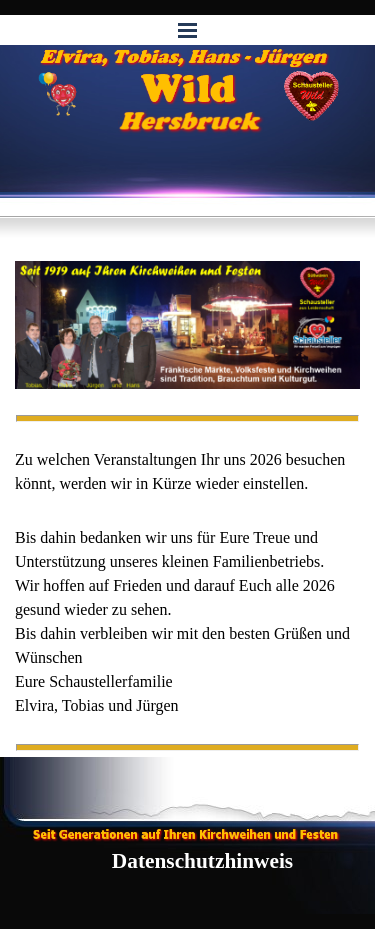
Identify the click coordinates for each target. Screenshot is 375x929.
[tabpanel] (187, 472)
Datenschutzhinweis (202, 861)
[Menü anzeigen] (188, 30)
